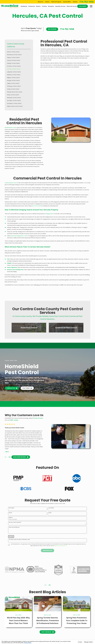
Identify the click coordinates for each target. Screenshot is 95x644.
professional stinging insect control (19, 236)
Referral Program (56, 2)
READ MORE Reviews (14, 457)
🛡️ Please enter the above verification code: (19, 540)
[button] (27, 388)
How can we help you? (14, 527)
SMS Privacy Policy (59, 546)
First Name (12, 508)
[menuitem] (19, 52)
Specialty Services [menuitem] (60, 6)
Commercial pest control (11, 183)
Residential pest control (11, 127)
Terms (65, 546)
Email (50, 513)
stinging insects (50, 214)
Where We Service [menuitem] (72, 6)
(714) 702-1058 (37, 206)
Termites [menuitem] (44, 6)
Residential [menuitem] (24, 6)
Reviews (75, 2)
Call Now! (83, 6)
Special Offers (67, 2)
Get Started (52, 29)
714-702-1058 (87, 2)
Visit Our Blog (47, 627)
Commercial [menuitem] (31, 6)
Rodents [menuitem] (38, 6)
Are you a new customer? (15, 522)
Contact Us (12, 388)
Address (11, 518)
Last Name (51, 508)
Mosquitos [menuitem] (51, 6)
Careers (47, 2)
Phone (10, 513)
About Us (40, 2)
